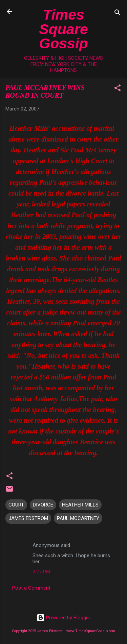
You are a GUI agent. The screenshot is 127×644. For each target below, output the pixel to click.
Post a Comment (31, 588)
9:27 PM (41, 572)
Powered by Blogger (63, 618)
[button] (118, 89)
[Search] (118, 14)
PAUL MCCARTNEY (78, 518)
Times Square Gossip (63, 29)
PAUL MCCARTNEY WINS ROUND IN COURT (45, 91)
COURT (16, 505)
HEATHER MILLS (80, 505)
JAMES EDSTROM (28, 518)
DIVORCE (43, 505)
